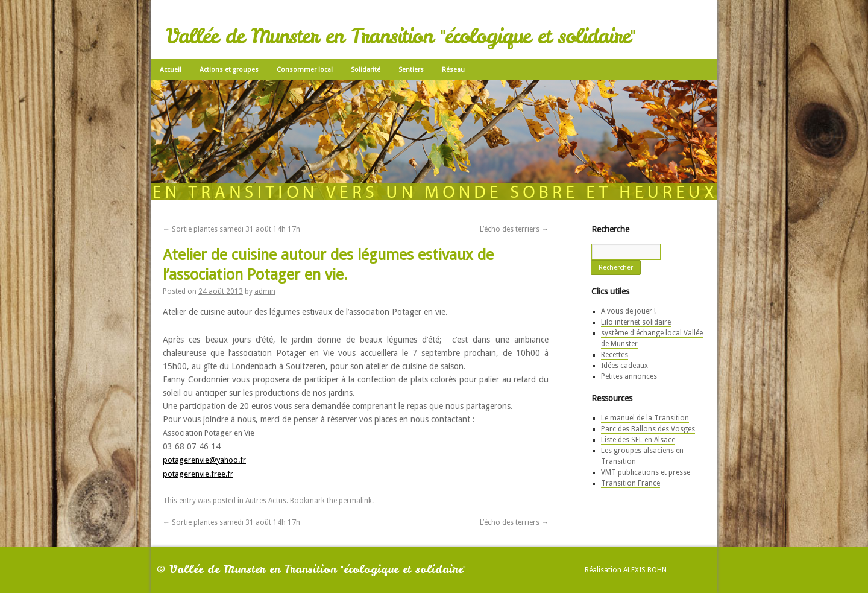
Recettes (615, 355)
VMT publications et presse (646, 472)
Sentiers (411, 70)
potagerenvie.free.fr (198, 474)
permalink (355, 501)
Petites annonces (629, 376)
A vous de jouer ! (628, 311)
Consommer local (305, 70)
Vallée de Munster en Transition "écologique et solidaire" (400, 36)
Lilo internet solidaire (636, 322)
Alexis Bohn (645, 570)
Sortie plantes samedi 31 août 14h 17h (231, 229)
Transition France (631, 483)
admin (265, 291)
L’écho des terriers (514, 229)
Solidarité (366, 70)
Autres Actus (266, 501)
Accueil (171, 70)
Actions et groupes (229, 70)
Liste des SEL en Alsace (638, 440)
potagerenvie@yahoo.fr (204, 460)
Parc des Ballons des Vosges (648, 429)
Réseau (453, 70)
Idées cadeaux (624, 366)
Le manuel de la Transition (645, 418)
